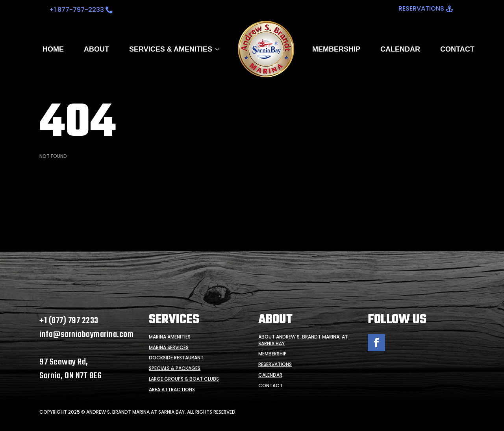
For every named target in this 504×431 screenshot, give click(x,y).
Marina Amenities (170, 337)
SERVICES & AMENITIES (171, 49)
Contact (457, 49)
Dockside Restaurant (176, 358)
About (96, 49)
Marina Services (169, 348)
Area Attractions (172, 390)
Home (53, 49)
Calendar (400, 49)
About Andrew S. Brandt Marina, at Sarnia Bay (303, 340)
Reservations (275, 364)
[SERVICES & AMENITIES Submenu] (216, 49)
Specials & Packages (175, 368)
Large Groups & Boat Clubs (184, 379)
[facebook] (376, 342)
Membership (336, 49)
